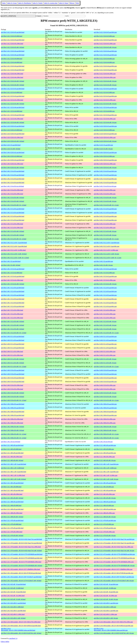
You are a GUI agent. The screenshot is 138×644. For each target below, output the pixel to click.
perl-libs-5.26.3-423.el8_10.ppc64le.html (13, 592)
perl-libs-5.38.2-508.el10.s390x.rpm (105, 419)
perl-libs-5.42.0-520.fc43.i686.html (12, 130)
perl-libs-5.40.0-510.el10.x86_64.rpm (105, 393)
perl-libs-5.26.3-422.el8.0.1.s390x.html (13, 614)
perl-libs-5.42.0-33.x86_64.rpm (103, 149)
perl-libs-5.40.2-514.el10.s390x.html (12, 190)
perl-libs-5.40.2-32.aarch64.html (11, 261)
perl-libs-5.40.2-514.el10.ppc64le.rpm (105, 179)
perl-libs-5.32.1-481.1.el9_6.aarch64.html (14, 464)
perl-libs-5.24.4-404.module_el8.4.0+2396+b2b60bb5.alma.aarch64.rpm (111, 629)
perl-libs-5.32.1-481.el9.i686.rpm (104, 487)
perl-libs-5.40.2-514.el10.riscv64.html (12, 186)
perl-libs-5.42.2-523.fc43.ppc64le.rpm (105, 96)
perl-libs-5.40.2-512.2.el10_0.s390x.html (13, 250)
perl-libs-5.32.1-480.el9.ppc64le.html (12, 509)
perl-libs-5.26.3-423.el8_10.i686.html (12, 588)
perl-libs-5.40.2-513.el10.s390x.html (12, 224)
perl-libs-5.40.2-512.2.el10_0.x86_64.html (14, 254)
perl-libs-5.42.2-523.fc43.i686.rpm (104, 92)
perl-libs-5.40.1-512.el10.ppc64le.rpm (105, 299)
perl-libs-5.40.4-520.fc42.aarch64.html (13, 153)
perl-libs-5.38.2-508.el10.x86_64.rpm (105, 427)
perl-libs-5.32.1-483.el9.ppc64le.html (12, 453)
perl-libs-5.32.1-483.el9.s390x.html (12, 457)
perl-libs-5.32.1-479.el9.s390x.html (12, 532)
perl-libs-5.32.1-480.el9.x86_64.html (12, 517)
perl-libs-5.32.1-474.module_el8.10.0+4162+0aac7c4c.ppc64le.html (22, 543)
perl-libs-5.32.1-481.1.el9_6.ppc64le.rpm (106, 472)
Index (4, 3)
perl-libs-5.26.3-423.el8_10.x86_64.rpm (106, 599)
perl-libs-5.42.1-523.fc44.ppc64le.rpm (105, 115)
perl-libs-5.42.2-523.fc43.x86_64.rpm (105, 104)
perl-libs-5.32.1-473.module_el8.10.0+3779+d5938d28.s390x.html (21, 562)
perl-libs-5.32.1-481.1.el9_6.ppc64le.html (14, 472)
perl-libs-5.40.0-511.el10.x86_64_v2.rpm (106, 367)
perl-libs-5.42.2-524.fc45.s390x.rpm (105, 44)
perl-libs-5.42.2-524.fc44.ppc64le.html (13, 66)
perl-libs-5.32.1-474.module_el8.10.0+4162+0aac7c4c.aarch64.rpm (114, 539)
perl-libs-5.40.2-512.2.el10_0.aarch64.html (14, 243)
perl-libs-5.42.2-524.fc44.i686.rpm (104, 59)
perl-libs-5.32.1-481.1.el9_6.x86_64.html (13, 479)
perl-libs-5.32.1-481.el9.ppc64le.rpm (105, 490)
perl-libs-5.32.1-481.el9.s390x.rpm (104, 494)
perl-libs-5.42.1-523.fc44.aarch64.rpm (105, 107)
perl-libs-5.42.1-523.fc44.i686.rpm (104, 111)
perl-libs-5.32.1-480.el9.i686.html (11, 505)
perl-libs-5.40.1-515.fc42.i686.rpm (104, 273)
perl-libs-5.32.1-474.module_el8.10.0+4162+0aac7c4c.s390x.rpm (114, 547)
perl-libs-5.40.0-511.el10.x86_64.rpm (105, 359)
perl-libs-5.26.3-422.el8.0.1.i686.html (12, 607)
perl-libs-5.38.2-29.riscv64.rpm (103, 442)
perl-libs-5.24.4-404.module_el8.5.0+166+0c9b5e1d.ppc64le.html (21, 626)
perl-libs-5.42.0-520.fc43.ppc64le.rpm (105, 134)
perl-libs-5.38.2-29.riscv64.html (11, 442)
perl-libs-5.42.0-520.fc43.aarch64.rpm (105, 126)
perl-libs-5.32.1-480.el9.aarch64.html (12, 502)
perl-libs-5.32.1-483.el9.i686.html (11, 449)
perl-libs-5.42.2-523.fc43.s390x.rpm (105, 100)
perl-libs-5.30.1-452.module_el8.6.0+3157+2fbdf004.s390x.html (21, 569)
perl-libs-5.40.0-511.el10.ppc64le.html (13, 344)
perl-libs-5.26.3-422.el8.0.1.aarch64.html (13, 603)
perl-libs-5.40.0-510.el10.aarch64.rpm (105, 370)
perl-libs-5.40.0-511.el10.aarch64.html (13, 337)
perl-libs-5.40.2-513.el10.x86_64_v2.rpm (106, 239)
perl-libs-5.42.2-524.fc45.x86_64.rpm (105, 47)
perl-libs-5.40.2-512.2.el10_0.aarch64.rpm (107, 243)
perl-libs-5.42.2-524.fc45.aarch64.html (13, 32)
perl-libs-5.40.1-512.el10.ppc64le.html (13, 299)
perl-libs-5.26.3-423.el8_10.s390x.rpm (105, 596)
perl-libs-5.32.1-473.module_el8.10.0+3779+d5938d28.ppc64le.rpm (114, 558)
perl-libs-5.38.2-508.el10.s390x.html (12, 419)
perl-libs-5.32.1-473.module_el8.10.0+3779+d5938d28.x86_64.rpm (114, 566)
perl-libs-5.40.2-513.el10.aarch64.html (13, 209)
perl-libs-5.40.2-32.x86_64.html (11, 265)
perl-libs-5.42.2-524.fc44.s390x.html (12, 74)
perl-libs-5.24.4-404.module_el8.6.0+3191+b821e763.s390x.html (21, 622)
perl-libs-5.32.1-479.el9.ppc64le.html (12, 528)
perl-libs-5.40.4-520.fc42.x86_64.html (13, 168)
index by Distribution (25, 3)
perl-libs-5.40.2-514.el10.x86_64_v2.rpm (106, 205)
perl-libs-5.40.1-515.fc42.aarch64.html (13, 269)
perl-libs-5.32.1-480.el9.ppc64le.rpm (105, 509)
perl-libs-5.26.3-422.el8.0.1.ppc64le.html (13, 611)
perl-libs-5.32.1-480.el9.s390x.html (12, 513)
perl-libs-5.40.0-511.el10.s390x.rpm (105, 352)
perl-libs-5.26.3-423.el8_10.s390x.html (13, 596)
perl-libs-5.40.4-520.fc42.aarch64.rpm (105, 153)
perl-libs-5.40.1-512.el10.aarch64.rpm (105, 288)
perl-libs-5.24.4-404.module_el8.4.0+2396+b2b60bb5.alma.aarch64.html (18, 629)
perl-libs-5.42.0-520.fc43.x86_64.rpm (105, 141)
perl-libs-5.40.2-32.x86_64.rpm (103, 265)
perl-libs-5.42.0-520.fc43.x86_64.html (13, 141)
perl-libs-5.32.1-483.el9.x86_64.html (12, 460)
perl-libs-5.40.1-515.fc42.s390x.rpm (105, 280)
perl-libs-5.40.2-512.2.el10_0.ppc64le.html (14, 246)
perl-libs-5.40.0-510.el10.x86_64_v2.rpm (106, 400)
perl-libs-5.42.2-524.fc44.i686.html (12, 59)
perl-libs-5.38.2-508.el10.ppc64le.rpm (105, 412)
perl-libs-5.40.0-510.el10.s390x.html (12, 385)
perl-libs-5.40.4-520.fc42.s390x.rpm (105, 164)
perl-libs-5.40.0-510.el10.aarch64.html (13, 370)
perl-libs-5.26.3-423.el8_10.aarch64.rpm (106, 584)
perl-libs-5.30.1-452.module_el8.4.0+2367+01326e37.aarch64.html (21, 577)
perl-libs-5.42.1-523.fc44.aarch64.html (13, 107)
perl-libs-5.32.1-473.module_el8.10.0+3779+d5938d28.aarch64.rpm (114, 554)
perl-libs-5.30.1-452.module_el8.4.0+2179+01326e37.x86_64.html (21, 581)
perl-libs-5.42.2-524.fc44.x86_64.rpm (105, 81)
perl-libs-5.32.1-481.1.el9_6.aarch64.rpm (106, 464)
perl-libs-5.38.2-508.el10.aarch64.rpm (105, 404)
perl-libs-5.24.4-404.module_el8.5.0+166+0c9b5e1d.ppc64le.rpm (113, 626)
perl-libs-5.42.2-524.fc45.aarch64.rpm (105, 32)
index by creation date (51, 3)
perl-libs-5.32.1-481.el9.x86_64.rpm (105, 498)
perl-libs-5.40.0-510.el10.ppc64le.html (13, 378)
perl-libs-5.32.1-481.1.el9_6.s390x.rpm (106, 475)
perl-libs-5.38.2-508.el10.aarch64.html (13, 404)
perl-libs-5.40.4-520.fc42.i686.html (12, 156)
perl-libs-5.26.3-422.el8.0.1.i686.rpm (105, 607)
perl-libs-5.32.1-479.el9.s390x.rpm (104, 532)
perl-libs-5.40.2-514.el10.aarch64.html (13, 171)
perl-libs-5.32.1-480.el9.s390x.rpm (104, 513)
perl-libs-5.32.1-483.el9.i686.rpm (104, 449)
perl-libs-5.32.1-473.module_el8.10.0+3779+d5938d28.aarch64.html (22, 554)
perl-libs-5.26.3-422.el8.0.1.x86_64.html (13, 618)
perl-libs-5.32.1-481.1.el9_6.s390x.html (13, 475)
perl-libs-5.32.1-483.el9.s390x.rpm (104, 457)
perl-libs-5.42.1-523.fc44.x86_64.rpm (105, 122)
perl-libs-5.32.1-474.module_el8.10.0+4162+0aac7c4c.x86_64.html (21, 551)
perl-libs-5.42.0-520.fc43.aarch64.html (13, 126)
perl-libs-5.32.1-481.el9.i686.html (11, 487)
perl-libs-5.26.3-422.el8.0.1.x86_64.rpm (106, 618)
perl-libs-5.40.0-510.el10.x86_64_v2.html (14, 400)
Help (77, 3)
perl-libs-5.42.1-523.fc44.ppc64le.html (13, 115)
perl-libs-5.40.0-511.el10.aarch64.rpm (105, 337)
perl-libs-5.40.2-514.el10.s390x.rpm (105, 190)
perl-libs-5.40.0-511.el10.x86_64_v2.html (14, 367)
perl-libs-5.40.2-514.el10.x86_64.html (13, 198)
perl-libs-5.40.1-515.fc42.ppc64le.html (13, 276)
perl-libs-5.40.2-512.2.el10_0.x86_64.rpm (106, 254)
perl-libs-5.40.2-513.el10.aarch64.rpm (105, 209)
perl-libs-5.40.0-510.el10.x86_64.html (13, 393)
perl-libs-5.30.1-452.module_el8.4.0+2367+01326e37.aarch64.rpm (114, 577)
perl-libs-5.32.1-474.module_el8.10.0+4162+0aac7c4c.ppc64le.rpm (114, 543)
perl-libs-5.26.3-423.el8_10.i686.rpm (105, 588)
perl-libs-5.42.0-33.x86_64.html (11, 149)
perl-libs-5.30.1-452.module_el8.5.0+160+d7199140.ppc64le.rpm (114, 573)
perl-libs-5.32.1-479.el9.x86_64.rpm (105, 536)
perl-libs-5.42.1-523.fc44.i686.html (12, 111)
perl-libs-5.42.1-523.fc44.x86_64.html (13, 122)
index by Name (64, 3)
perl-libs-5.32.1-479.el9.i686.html (11, 524)
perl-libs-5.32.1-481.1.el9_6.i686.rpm (105, 468)
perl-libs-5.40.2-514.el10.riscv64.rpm (105, 186)
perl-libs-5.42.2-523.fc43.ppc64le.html (13, 96)
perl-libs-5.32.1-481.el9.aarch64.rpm (105, 483)
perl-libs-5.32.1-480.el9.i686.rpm (104, 505)
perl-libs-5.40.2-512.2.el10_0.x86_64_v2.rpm (108, 258)
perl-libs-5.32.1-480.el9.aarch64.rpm (105, 502)
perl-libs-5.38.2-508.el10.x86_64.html (13, 427)
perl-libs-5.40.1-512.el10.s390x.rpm (105, 310)
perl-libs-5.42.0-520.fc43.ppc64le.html (13, 134)
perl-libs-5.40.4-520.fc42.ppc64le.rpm (105, 160)
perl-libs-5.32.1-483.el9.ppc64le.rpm (105, 453)
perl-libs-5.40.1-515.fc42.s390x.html (12, 280)
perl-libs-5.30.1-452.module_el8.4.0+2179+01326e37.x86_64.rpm (114, 581)
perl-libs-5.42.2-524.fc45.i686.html (12, 36)
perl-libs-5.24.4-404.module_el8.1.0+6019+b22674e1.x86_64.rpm (114, 633)
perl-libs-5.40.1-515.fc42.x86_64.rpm (105, 284)
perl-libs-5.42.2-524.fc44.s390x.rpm (105, 74)
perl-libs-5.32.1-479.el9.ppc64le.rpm (105, 528)
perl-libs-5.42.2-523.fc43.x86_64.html (13, 104)
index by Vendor (38, 3)
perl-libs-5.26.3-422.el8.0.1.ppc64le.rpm (106, 611)
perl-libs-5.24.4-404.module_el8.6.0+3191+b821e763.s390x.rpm (113, 622)
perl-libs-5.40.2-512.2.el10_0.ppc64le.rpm (107, 246)
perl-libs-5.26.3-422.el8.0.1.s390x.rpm (105, 614)
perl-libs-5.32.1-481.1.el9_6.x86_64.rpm (106, 479)
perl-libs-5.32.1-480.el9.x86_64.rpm (105, 517)
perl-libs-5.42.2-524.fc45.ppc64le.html (13, 40)
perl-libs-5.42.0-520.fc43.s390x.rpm (105, 137)
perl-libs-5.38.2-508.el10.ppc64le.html (13, 412)
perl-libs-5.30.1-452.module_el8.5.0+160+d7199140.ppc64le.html (21, 573)
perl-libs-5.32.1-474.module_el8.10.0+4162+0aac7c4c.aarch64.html (22, 539)
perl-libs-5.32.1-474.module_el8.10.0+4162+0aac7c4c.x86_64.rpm (114, 551)
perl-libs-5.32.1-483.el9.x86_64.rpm (105, 460)
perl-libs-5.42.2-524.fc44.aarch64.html (13, 51)
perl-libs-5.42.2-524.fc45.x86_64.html (13, 47)
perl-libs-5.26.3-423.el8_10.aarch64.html (13, 584)
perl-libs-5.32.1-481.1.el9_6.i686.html (13, 468)
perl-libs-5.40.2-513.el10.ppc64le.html (13, 216)
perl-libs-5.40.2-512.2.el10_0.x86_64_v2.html (15, 258)
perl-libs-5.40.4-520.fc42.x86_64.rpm (105, 168)
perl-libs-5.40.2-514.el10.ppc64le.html (13, 179)
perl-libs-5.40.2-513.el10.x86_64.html (13, 231)
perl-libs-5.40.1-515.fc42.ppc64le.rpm (105, 276)
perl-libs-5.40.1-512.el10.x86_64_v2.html (14, 333)
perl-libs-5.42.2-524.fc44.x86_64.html (13, 81)
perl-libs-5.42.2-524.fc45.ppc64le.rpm (105, 40)
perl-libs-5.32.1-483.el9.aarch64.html (12, 445)
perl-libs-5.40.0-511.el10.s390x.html (12, 352)
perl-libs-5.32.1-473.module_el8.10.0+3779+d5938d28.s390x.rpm (114, 562)
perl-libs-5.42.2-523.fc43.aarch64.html (13, 89)
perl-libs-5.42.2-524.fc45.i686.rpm (104, 36)
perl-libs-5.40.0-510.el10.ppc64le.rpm (105, 378)
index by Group (12, 3)
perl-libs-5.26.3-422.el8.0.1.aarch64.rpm (106, 603)
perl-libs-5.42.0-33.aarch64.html (11, 145)
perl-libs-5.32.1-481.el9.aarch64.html (12, 483)
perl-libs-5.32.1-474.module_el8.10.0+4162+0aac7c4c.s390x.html (21, 547)
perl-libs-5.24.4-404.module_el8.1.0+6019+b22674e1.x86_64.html (21, 633)
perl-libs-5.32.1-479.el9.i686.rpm (104, 524)
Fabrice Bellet (5, 642)
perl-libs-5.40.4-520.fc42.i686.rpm (104, 156)
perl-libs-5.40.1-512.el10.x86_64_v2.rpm (106, 333)
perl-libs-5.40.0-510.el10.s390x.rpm (105, 385)
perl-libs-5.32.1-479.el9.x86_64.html (12, 536)
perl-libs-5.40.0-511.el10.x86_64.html (12, 359)
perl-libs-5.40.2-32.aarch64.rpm (103, 261)
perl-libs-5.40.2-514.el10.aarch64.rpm (105, 171)
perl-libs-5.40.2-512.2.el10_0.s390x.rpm (106, 250)
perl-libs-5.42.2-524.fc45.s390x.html (12, 44)
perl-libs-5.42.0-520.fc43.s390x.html (12, 137)
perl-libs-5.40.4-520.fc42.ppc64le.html (13, 160)
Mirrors (72, 3)
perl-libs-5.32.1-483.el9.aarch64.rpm (105, 445)
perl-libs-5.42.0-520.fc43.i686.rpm (104, 130)
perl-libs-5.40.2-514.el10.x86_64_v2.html (14, 205)
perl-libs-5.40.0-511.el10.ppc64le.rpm (105, 344)
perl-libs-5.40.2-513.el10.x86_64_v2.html (14, 239)
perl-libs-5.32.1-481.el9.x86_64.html (12, 498)
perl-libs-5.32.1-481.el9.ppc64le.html (12, 490)
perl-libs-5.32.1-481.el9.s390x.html (12, 494)
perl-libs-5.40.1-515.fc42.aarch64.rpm (105, 269)
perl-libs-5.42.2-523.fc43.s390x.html (12, 100)
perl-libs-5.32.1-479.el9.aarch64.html (12, 521)
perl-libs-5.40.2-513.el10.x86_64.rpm (105, 231)
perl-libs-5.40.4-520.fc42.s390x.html (12, 164)
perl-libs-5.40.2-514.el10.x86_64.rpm (105, 198)
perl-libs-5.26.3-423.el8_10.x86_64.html (13, 599)
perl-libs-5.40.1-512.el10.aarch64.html (13, 288)
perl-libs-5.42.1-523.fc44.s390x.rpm (105, 119)
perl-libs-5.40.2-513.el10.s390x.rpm (105, 224)
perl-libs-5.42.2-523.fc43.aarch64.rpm (105, 89)
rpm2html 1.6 (13, 638)
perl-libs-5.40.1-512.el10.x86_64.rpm (105, 321)
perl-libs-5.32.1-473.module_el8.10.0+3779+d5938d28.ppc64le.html (22, 558)
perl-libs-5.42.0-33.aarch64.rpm (103, 145)
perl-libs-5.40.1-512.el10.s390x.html (12, 310)
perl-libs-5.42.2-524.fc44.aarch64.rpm (105, 51)
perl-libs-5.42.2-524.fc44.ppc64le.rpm (105, 66)
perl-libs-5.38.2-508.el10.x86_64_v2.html (14, 434)
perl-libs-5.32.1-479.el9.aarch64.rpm (105, 521)
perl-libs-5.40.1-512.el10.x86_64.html (13, 321)
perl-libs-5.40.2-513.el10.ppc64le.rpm (105, 216)
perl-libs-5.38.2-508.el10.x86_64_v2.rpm (106, 434)
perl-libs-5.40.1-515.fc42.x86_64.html (13, 284)
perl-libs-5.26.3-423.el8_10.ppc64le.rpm (106, 592)
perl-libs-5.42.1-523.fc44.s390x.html (12, 119)
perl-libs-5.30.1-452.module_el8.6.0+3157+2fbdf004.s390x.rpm (113, 569)
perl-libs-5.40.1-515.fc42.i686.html (12, 273)
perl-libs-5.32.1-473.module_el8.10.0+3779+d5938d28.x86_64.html (22, 566)
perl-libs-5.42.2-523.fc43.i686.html (12, 92)
